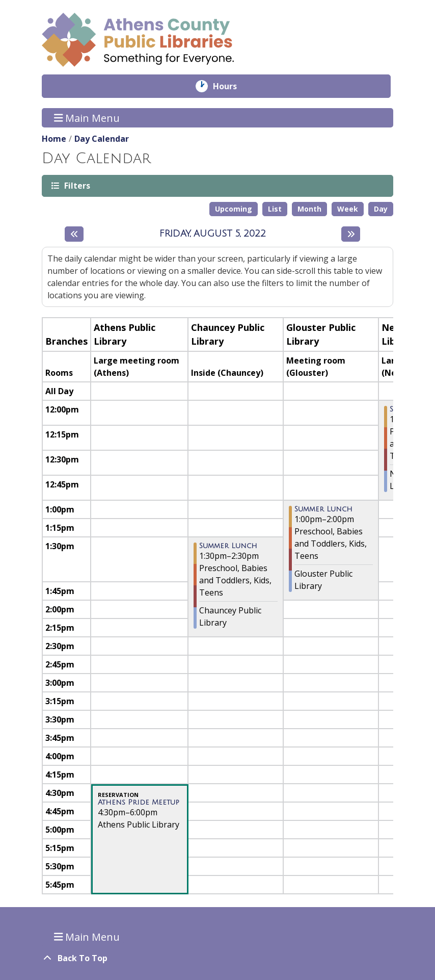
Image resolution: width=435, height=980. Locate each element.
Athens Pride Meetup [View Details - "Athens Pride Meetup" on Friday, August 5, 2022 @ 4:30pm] (139, 803)
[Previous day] (74, 234)
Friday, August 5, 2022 (213, 234)
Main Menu (87, 118)
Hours (232, 86)
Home (54, 139)
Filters (76, 185)
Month (309, 209)
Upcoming (234, 209)
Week (348, 209)
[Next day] (351, 234)
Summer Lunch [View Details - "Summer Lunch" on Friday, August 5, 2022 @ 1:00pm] (323, 509)
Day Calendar (102, 139)
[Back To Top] (217, 958)
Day (381, 209)
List (275, 209)
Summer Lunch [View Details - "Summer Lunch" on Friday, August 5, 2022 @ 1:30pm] (228, 546)
